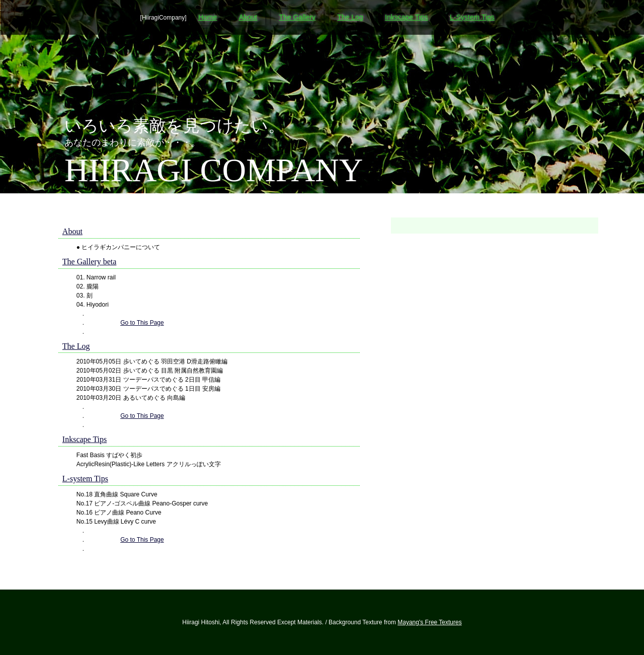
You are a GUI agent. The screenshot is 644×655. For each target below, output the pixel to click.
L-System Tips (472, 17)
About (248, 17)
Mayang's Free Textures (429, 622)
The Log (350, 17)
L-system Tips (85, 479)
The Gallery (297, 17)
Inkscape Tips (407, 17)
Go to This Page (142, 323)
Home (208, 17)
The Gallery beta (90, 262)
